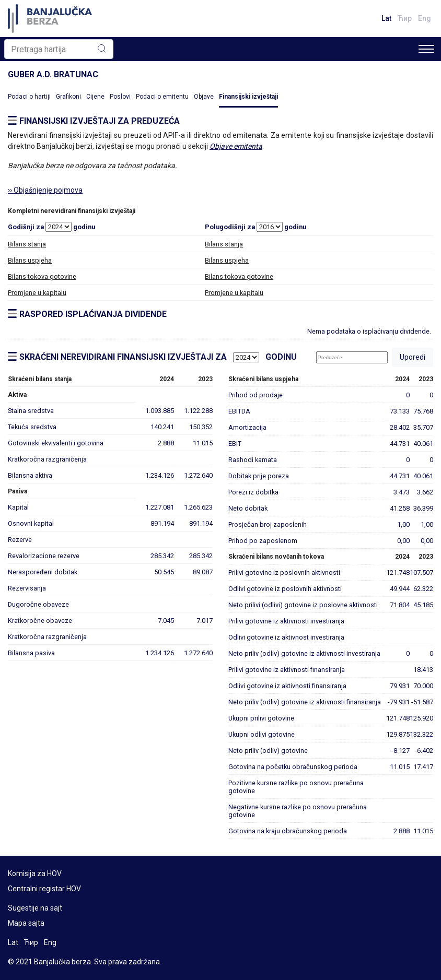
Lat (386, 18)
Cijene (95, 97)
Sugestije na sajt (35, 908)
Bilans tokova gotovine (42, 276)
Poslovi (120, 97)
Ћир (405, 18)
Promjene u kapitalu (37, 293)
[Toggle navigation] (426, 49)
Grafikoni (68, 97)
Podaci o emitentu (162, 97)
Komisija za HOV (35, 873)
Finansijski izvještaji (248, 97)
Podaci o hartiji (29, 97)
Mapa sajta (26, 923)
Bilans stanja (27, 244)
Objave (204, 97)
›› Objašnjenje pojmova (45, 190)
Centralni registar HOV (44, 889)
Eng (425, 18)
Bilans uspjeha (30, 260)
